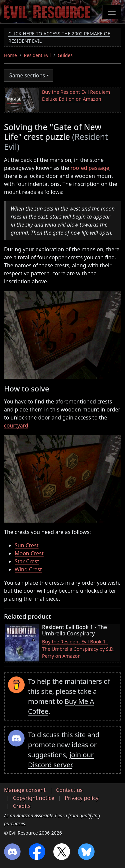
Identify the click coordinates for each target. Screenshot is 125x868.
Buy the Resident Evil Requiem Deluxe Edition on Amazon (76, 96)
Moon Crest (29, 553)
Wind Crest (28, 569)
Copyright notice (34, 798)
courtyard (16, 425)
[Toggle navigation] (112, 12)
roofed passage (90, 168)
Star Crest (27, 561)
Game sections (27, 75)
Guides (65, 55)
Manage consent (25, 790)
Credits (22, 806)
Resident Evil (37, 55)
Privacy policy (81, 798)
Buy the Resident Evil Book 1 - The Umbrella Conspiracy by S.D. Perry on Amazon (78, 649)
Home (10, 55)
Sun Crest (27, 545)
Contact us (69, 790)
